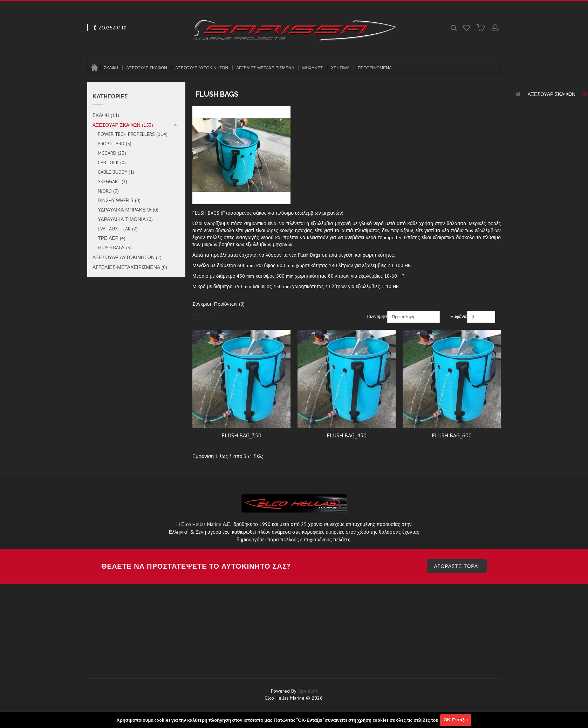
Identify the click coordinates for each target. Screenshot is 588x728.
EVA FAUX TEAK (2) (118, 229)
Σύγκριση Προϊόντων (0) (218, 304)
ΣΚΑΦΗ (111, 68)
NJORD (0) (108, 191)
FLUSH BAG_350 (241, 435)
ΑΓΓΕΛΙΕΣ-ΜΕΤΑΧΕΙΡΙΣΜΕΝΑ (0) (130, 267)
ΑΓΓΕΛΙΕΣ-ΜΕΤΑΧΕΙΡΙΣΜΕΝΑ (265, 68)
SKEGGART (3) (112, 181)
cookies (162, 720)
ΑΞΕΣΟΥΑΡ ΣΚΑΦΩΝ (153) (123, 125)
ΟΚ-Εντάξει (456, 720)
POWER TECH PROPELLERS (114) (133, 134)
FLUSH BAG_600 (452, 435)
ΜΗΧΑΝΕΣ (312, 68)
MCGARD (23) (112, 153)
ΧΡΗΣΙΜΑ (340, 68)
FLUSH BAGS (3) (115, 248)
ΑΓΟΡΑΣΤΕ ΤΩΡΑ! (457, 584)
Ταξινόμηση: (376, 316)
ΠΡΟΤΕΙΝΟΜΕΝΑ (375, 68)
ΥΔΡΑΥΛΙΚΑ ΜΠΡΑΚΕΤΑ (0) (128, 210)
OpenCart (307, 708)
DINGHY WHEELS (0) (119, 200)
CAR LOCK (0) (112, 162)
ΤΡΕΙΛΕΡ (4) (112, 238)
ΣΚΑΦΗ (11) (106, 115)
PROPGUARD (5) (115, 144)
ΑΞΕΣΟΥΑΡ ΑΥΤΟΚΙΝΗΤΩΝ (202, 68)
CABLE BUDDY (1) (116, 172)
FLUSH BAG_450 (347, 435)
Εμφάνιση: (458, 316)
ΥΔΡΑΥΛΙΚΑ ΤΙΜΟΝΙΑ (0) (125, 219)
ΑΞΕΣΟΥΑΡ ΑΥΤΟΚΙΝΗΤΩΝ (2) (127, 257)
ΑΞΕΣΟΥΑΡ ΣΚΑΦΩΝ (147, 68)
